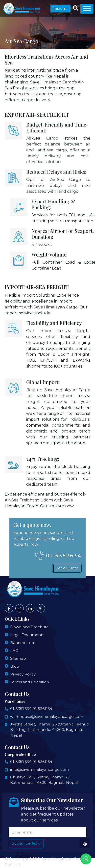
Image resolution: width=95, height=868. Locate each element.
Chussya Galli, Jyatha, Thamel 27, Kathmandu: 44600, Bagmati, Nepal (44, 780)
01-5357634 (21, 709)
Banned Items (24, 643)
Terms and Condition (30, 682)
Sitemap (18, 658)
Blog (15, 666)
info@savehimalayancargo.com (40, 769)
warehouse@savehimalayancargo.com (47, 716)
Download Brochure (29, 627)
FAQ (14, 651)
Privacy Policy (23, 674)
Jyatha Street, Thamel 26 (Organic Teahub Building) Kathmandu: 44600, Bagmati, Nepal (50, 730)
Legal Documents (27, 635)
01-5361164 (42, 709)
